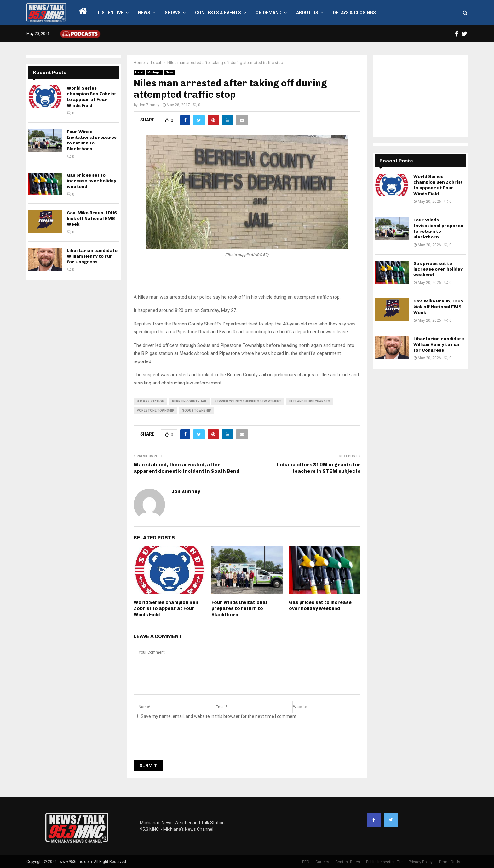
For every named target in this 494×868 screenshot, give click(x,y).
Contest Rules (348, 862)
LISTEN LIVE (111, 13)
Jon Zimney (149, 105)
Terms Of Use (451, 862)
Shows (173, 13)
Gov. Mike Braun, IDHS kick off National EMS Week (92, 218)
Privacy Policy (421, 862)
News (144, 13)
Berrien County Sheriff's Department (248, 401)
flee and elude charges (310, 401)
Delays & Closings (354, 13)
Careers (322, 862)
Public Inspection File (384, 862)
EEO (306, 862)
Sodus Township (197, 411)
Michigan (155, 72)
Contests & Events (218, 13)
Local (139, 72)
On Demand (269, 13)
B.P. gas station (150, 401)
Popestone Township (155, 411)
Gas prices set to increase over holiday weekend (320, 606)
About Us (307, 13)
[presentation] (181, 742)
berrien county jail (189, 401)
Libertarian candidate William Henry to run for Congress (92, 256)
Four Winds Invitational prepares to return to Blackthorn (239, 609)
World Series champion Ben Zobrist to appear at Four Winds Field (166, 609)
